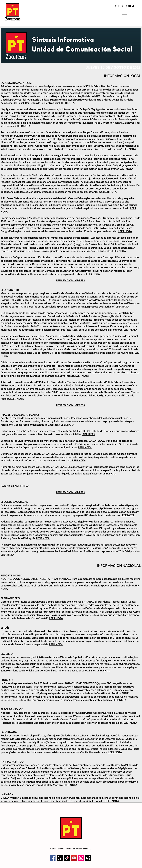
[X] (122, 6)
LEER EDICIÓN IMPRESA (71, 280)
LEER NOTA (68, 103)
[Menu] (124, 15)
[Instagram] (115, 6)
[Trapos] (88, 858)
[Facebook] (119, 6)
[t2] (126, 6)
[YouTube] (130, 6)
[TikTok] (133, 6)
